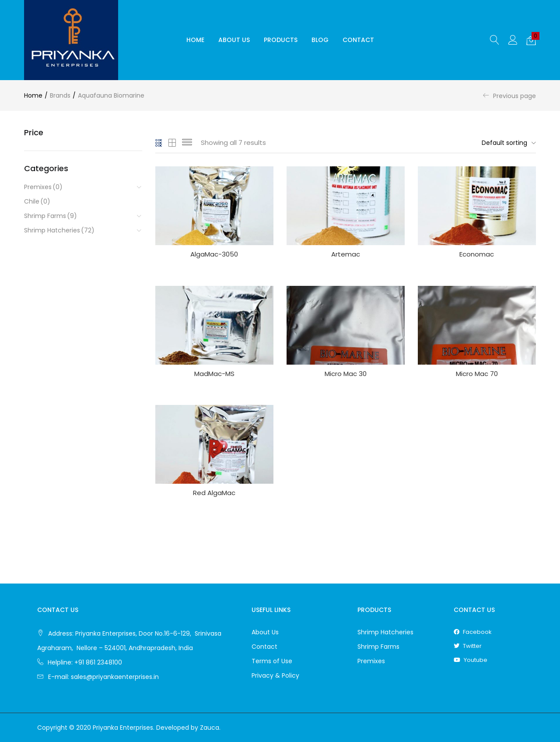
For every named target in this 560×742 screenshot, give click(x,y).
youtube (471, 660)
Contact (358, 40)
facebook (473, 632)
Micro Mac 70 (477, 374)
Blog (320, 40)
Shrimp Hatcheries (59, 230)
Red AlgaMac (214, 493)
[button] (531, 40)
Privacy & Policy (275, 675)
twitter (468, 646)
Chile (37, 202)
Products (281, 40)
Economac (477, 254)
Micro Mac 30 (346, 374)
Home (195, 40)
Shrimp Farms (51, 216)
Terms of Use (272, 661)
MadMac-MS (214, 374)
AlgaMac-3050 (214, 254)
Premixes (43, 187)
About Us (234, 40)
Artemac (346, 254)
